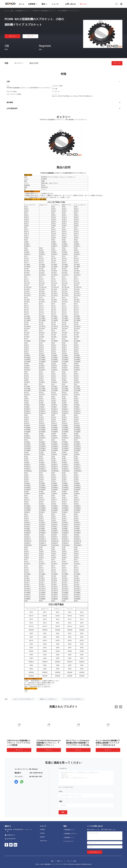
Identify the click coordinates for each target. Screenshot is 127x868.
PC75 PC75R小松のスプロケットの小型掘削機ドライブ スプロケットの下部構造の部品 (78, 743)
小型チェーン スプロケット (48, 699)
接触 (63, 812)
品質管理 (42, 837)
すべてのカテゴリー (69, 841)
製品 (12, 11)
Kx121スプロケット (44, 741)
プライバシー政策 (71, 861)
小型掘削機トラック (69, 838)
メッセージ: (63, 768)
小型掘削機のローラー (69, 830)
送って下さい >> (95, 852)
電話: (61, 801)
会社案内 (42, 833)
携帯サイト (60, 861)
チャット (12, 36)
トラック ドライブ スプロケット (73, 699)
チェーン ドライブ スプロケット (23, 699)
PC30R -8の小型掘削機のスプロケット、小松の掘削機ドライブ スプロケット (107, 743)
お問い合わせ (43, 841)
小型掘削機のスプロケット (23, 11)
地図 (52, 861)
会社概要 (42, 829)
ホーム (7, 11)
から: (61, 791)
